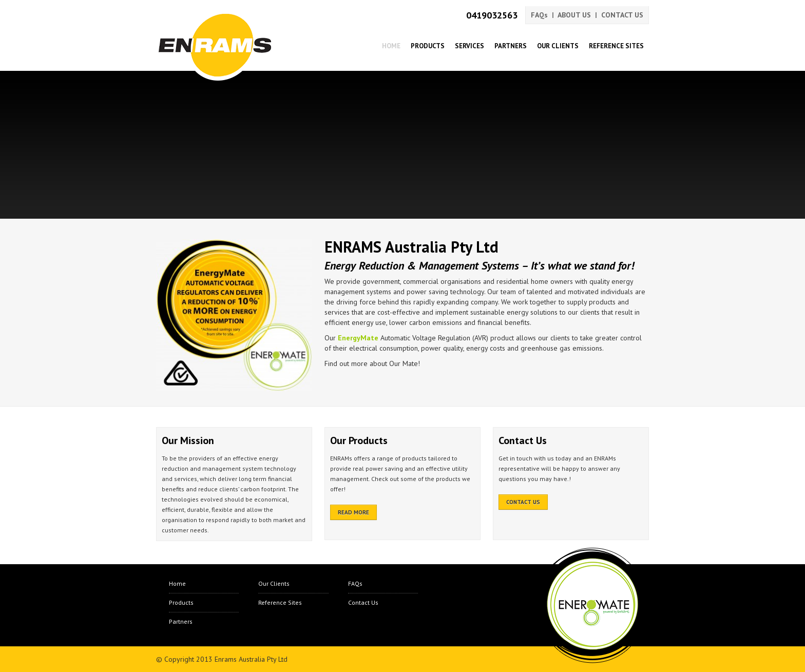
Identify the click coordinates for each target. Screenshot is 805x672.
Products (428, 46)
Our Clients (558, 46)
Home (391, 46)
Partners (511, 46)
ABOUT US (574, 15)
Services (469, 46)
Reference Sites (616, 46)
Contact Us (363, 602)
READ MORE (353, 512)
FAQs (539, 15)
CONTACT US (622, 15)
